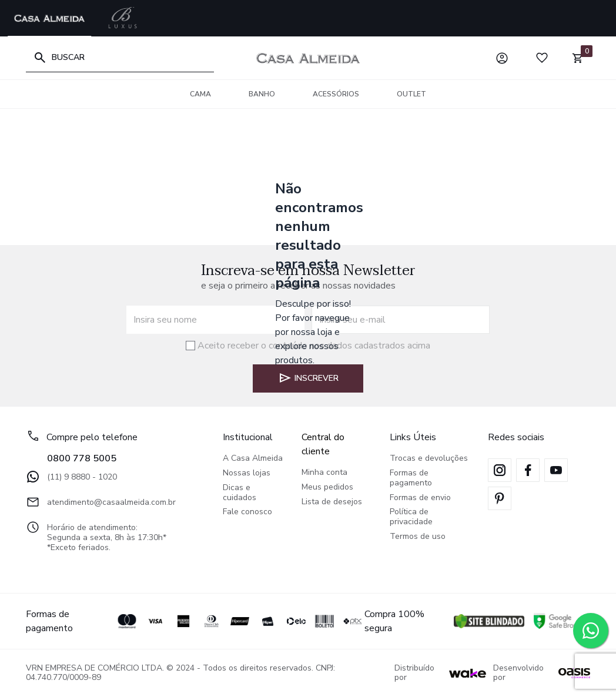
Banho (262, 94)
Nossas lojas (247, 473)
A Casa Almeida (253, 459)
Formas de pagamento (411, 478)
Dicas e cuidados (240, 493)
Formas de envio (420, 498)
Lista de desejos (332, 502)
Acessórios (336, 94)
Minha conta (324, 473)
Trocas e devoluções (429, 459)
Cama (200, 94)
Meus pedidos (327, 487)
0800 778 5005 (82, 458)
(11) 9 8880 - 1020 (71, 477)
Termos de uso (418, 537)
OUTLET (411, 94)
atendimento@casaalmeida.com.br (101, 502)
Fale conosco (247, 512)
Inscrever (308, 378)
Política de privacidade (411, 517)
